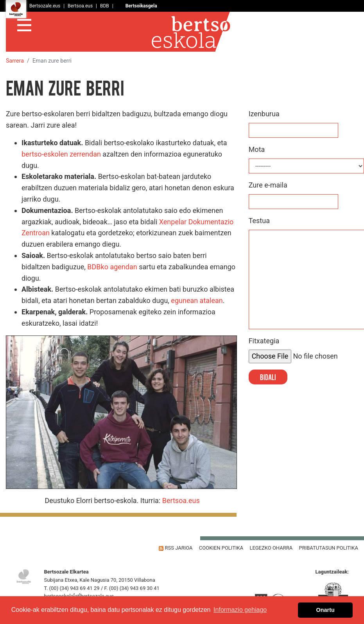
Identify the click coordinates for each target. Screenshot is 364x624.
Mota (257, 149)
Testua (259, 221)
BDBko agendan (112, 267)
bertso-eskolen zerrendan (61, 154)
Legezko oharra (271, 548)
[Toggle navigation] (24, 24)
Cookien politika (221, 548)
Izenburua (264, 114)
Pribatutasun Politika (328, 548)
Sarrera (15, 61)
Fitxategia (264, 341)
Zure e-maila (268, 185)
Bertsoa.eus (181, 500)
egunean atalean (197, 300)
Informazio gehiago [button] (240, 610)
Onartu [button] (325, 610)
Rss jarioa (176, 548)
